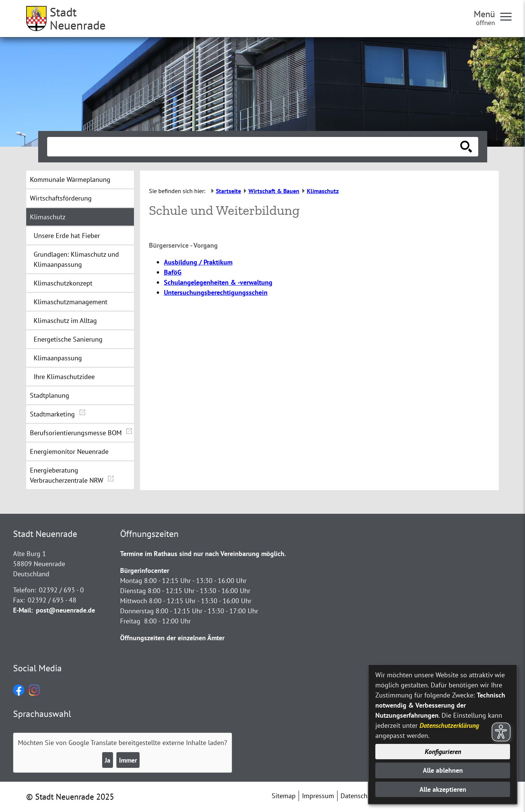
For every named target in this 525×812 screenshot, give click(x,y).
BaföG (173, 272)
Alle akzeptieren (443, 789)
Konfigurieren (443, 752)
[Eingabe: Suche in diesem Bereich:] (254, 147)
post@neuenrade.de (65, 610)
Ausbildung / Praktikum (198, 262)
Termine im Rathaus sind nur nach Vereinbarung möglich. (203, 554)
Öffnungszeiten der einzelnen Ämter (172, 638)
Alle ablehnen (443, 770)
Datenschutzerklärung (449, 725)
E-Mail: (23, 610)
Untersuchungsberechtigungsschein (216, 292)
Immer (128, 760)
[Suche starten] (466, 147)
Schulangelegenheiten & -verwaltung (218, 282)
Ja (108, 760)
